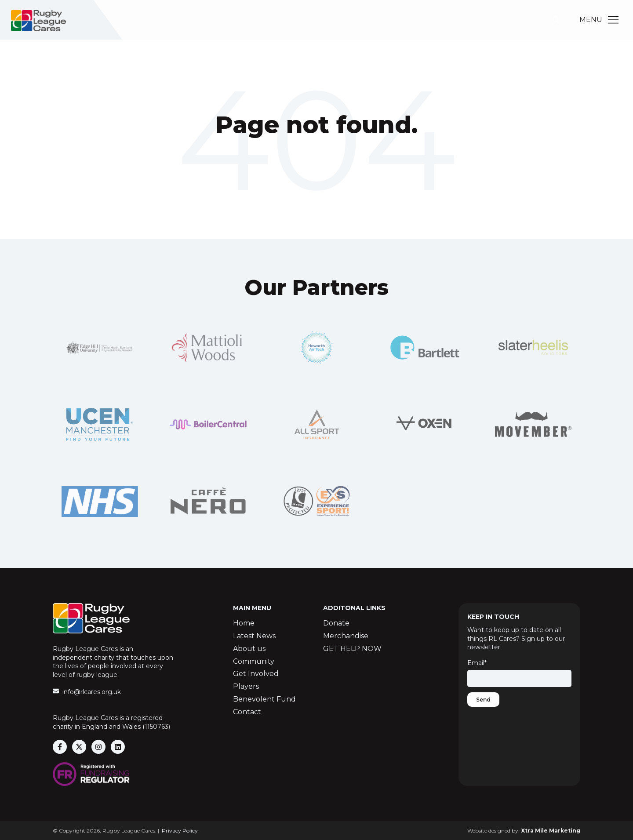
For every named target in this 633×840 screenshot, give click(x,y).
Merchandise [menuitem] (346, 636)
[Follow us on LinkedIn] (118, 747)
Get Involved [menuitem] (256, 674)
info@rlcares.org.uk (92, 692)
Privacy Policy (180, 831)
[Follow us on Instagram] (98, 747)
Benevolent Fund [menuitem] (264, 699)
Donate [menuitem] (336, 623)
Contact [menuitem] (247, 712)
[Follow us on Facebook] (60, 747)
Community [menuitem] (254, 661)
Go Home (316, 161)
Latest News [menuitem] (254, 636)
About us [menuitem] (249, 649)
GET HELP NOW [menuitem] (352, 649)
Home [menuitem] (244, 623)
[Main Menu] (613, 20)
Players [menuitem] (246, 686)
